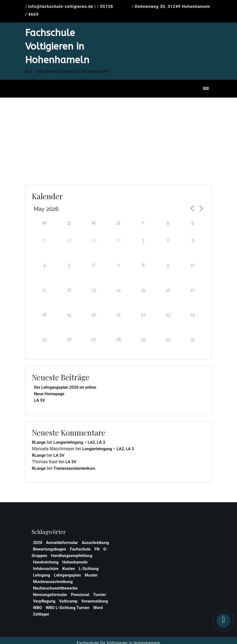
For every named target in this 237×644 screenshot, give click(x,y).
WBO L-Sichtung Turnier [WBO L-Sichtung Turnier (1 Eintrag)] (68, 608)
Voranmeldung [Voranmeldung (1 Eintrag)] (94, 601)
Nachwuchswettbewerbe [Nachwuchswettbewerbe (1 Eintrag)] (55, 588)
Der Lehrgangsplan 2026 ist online (65, 387)
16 (168, 290)
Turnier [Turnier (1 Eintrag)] (100, 595)
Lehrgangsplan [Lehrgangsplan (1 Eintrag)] (67, 575)
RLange (39, 442)
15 (143, 290)
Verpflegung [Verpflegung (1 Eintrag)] (44, 601)
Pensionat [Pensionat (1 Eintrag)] (80, 595)
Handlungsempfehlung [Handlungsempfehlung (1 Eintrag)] (72, 556)
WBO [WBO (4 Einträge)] (37, 608)
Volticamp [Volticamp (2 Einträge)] (68, 601)
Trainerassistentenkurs (74, 468)
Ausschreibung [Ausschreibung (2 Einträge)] (95, 543)
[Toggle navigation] (206, 89)
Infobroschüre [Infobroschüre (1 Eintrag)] (46, 569)
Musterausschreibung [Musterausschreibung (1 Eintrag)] (53, 582)
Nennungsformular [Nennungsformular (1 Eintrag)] (50, 595)
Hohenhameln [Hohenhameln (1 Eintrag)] (75, 562)
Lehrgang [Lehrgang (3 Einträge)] (42, 575)
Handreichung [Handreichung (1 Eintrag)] (46, 562)
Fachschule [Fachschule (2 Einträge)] (80, 549)
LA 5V (40, 400)
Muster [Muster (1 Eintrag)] (91, 575)
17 (193, 290)
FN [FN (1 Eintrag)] (97, 549)
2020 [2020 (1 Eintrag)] (38, 543)
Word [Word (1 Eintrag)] (98, 608)
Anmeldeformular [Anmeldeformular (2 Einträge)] (62, 543)
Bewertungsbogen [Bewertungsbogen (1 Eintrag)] (50, 549)
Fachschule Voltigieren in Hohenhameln (57, 46)
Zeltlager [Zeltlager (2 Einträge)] (41, 614)
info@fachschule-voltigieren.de (61, 7)
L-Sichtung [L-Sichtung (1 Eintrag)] (89, 569)
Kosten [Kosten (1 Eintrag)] (69, 569)
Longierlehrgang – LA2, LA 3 (79, 442)
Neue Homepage (49, 394)
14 (119, 290)
